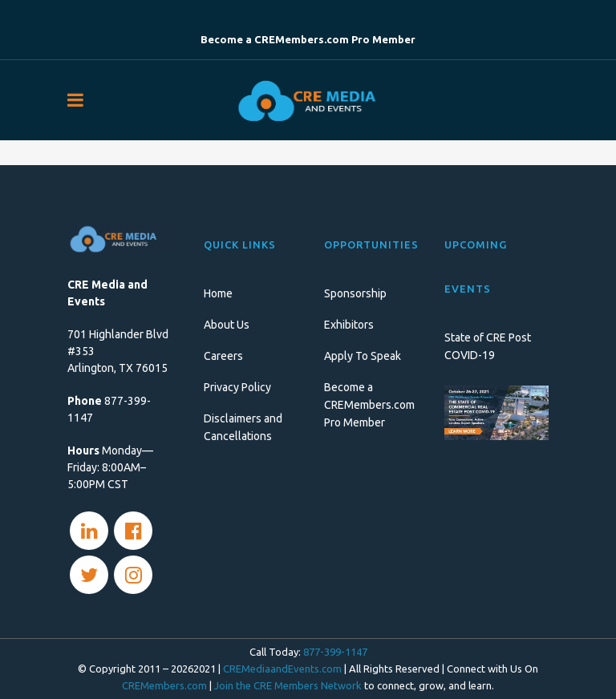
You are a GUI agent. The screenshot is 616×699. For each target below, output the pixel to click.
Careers (223, 356)
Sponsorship (355, 293)
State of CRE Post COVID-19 (488, 346)
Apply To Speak (363, 356)
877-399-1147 (335, 652)
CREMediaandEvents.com (282, 669)
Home (218, 293)
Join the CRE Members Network (288, 685)
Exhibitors (349, 325)
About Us (227, 325)
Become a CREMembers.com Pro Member (369, 405)
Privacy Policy (237, 387)
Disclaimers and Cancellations (243, 427)
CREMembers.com (164, 685)
